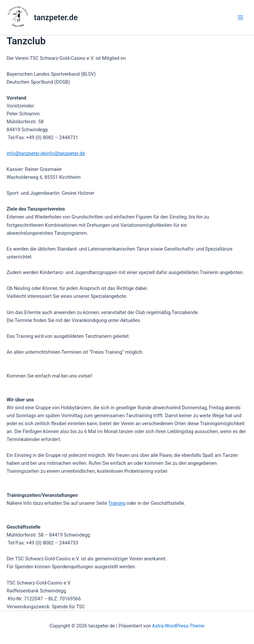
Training (117, 503)
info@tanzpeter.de (26, 153)
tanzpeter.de (56, 18)
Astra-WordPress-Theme (178, 626)
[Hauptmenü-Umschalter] (240, 18)
